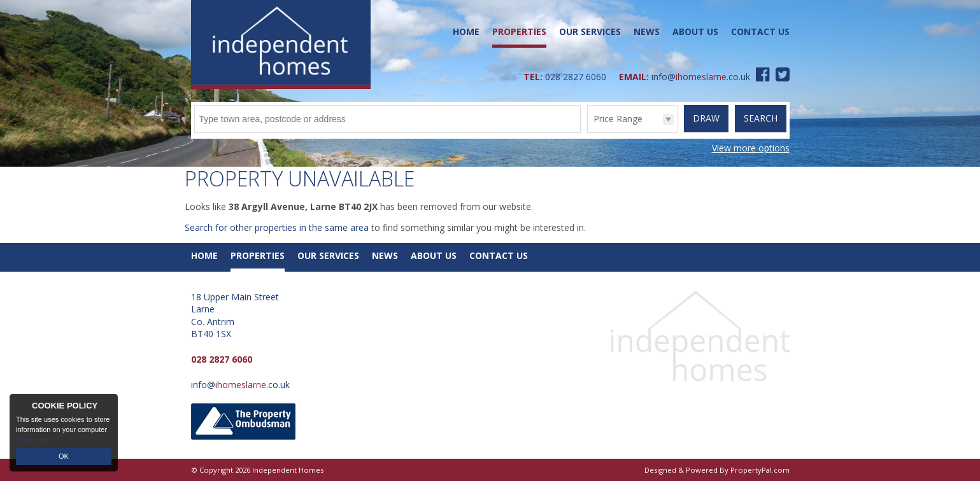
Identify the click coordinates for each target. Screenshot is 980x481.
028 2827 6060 (576, 77)
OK (64, 456)
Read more (33, 439)
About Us (695, 31)
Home (466, 31)
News (647, 31)
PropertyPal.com (760, 470)
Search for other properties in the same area (277, 227)
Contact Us (760, 31)
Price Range (618, 119)
